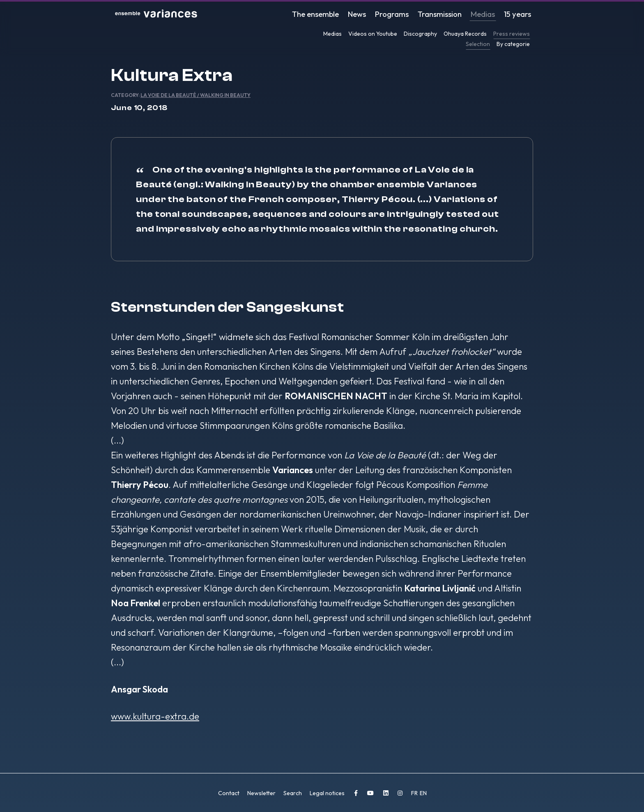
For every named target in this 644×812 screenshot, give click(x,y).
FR (415, 793)
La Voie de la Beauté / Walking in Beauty (195, 95)
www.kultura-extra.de (155, 716)
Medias (485, 15)
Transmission (444, 15)
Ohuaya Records (465, 34)
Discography (420, 34)
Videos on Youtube (373, 34)
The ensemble (324, 15)
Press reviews (512, 34)
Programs (398, 15)
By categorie (513, 44)
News (365, 15)
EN (423, 793)
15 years (519, 15)
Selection (478, 44)
